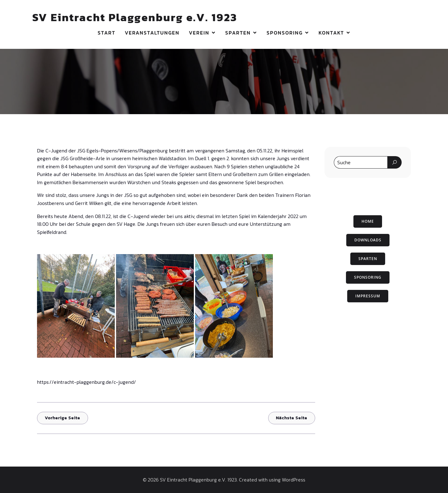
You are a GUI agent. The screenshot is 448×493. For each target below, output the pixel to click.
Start (107, 33)
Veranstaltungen (152, 33)
